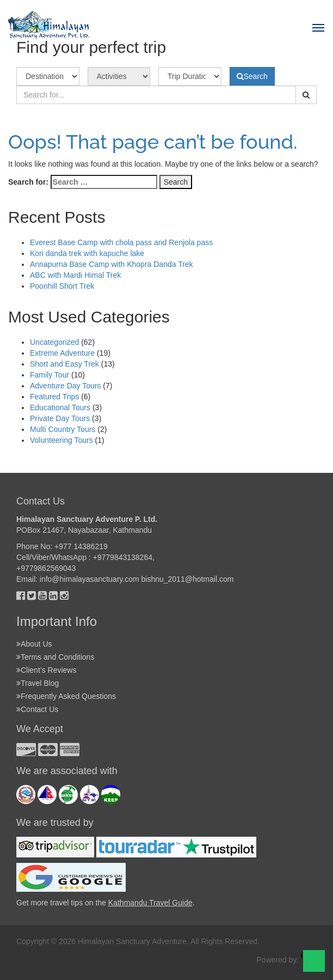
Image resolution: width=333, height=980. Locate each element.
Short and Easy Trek (64, 364)
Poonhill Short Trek (62, 286)
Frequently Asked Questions (68, 696)
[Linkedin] (53, 595)
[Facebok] (21, 595)
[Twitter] (32, 595)
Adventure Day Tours (65, 386)
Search (252, 76)
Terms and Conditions (57, 657)
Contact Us (39, 709)
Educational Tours (60, 407)
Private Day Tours (60, 418)
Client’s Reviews (48, 670)
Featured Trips (54, 397)
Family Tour (50, 375)
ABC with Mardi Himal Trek (75, 275)
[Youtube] (42, 595)
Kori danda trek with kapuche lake (87, 253)
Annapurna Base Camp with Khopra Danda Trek (112, 264)
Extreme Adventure (62, 353)
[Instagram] (64, 595)
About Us (36, 644)
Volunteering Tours (61, 440)
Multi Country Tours (63, 429)
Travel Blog (40, 683)
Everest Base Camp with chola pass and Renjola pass (121, 242)
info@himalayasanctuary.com (90, 579)
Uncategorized (54, 342)
